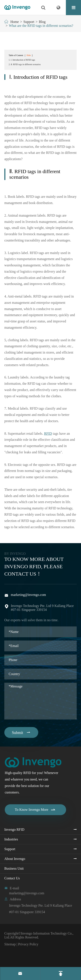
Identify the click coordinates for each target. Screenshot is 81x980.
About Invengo (15, 859)
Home (15, 22)
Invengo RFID (14, 830)
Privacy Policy (28, 944)
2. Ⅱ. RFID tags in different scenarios (25, 64)
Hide (29, 55)
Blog (42, 22)
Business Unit (14, 868)
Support (29, 22)
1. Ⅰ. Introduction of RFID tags (22, 60)
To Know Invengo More (36, 810)
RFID (48, 434)
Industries (11, 839)
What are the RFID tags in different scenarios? (41, 26)
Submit (21, 732)
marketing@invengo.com (28, 595)
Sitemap (10, 944)
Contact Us (12, 878)
